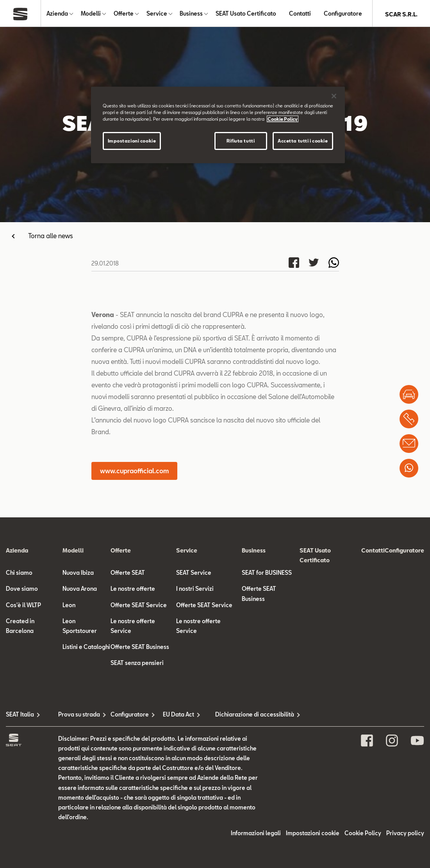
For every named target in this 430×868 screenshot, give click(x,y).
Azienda (57, 14)
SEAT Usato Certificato (246, 14)
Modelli (91, 14)
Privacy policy (405, 835)
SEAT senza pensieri (137, 664)
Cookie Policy (363, 835)
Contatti (300, 14)
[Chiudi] (334, 96)
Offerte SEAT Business (140, 648)
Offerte (124, 14)
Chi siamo (19, 574)
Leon (69, 607)
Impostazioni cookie (313, 835)
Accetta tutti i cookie (303, 141)
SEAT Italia (20, 716)
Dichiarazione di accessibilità (241, 716)
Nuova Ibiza (78, 574)
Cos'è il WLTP (23, 607)
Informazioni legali (256, 835)
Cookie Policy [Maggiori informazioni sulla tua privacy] (283, 119)
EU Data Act (178, 716)
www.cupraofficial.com (134, 472)
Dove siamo (22, 590)
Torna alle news (51, 237)
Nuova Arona (80, 590)
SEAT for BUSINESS (267, 574)
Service (157, 14)
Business (191, 14)
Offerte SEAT (128, 574)
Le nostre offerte (133, 590)
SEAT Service (194, 574)
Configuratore (343, 14)
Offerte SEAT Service (139, 607)
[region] (218, 125)
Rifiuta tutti (241, 141)
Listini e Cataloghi (86, 648)
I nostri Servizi (195, 590)
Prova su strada (79, 716)
